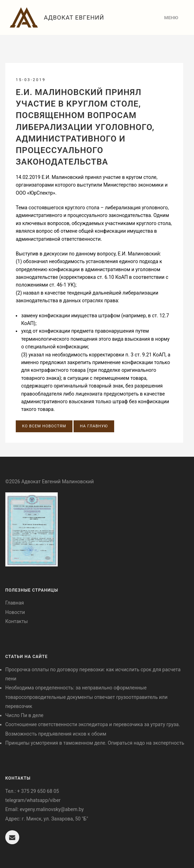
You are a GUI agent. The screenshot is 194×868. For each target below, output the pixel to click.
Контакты (16, 621)
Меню (171, 18)
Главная (15, 603)
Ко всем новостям (44, 426)
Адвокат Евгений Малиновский (56, 20)
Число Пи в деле (24, 715)
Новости (15, 612)
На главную (94, 426)
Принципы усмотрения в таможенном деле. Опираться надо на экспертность (95, 743)
